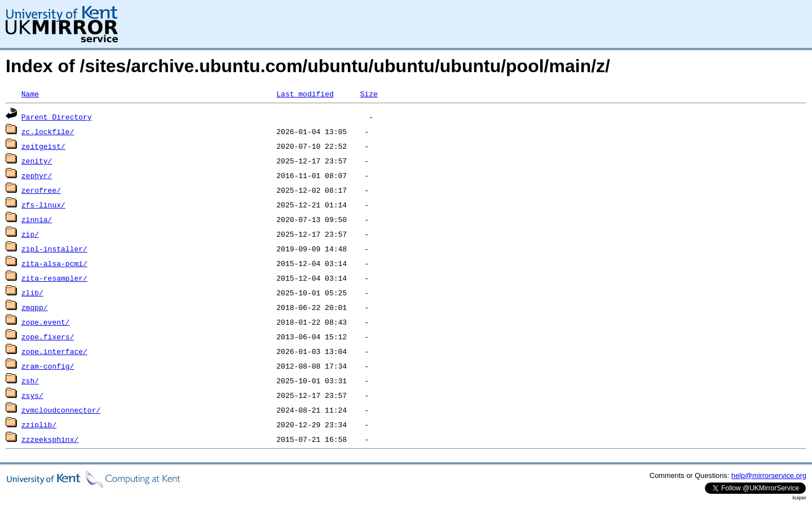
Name (30, 94)
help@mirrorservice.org (769, 475)
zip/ (30, 234)
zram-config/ (48, 366)
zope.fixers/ (48, 337)
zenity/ (37, 161)
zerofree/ (41, 190)
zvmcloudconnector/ (61, 410)
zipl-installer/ (54, 249)
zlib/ (32, 293)
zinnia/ (37, 219)
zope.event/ (46, 322)
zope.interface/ (54, 351)
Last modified (305, 94)
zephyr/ (37, 175)
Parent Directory (57, 117)
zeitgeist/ (43, 146)
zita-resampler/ (54, 278)
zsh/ (30, 380)
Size (369, 94)
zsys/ (32, 395)
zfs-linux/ (43, 205)
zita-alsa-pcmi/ (54, 263)
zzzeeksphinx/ (50, 439)
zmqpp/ (35, 307)
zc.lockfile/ (48, 131)
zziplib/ (39, 424)
